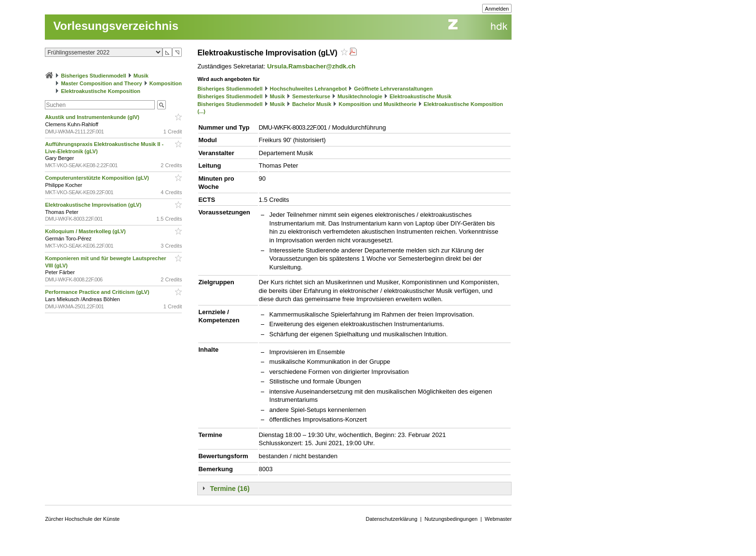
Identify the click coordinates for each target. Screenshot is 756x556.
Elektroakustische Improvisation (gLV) (94, 205)
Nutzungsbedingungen (451, 519)
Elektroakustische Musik (420, 96)
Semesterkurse (311, 96)
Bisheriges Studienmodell (94, 76)
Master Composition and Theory (101, 83)
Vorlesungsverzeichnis (116, 26)
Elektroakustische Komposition (100, 91)
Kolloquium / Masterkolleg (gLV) (86, 231)
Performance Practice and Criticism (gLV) (98, 292)
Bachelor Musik (312, 104)
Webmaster (498, 519)
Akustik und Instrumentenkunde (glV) (93, 117)
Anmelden (497, 9)
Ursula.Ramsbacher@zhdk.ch (311, 66)
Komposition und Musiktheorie (377, 104)
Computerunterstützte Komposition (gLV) (98, 178)
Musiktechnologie (360, 96)
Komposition (166, 83)
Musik (141, 76)
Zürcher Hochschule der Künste (82, 519)
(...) (201, 111)
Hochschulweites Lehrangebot (309, 89)
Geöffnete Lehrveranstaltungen (393, 89)
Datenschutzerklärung (392, 519)
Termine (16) (229, 489)
